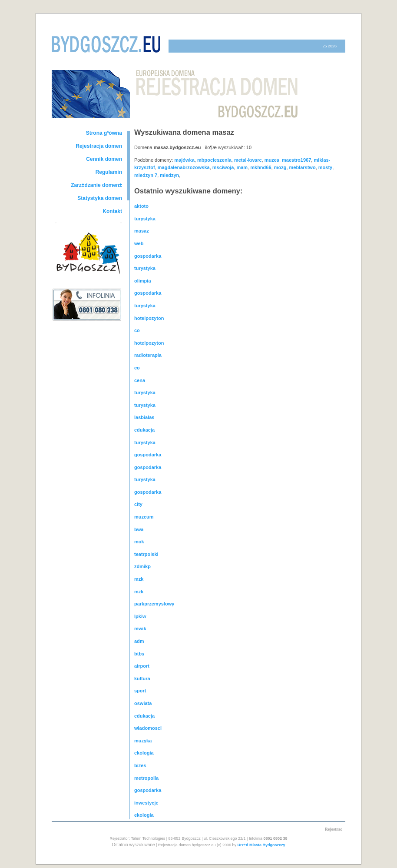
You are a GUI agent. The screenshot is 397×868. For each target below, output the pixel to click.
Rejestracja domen (99, 146)
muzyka (143, 741)
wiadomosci (148, 728)
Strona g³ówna (104, 133)
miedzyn (169, 175)
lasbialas (144, 417)
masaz (142, 231)
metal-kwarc (248, 160)
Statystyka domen (100, 198)
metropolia (146, 778)
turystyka (145, 219)
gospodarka (148, 256)
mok (139, 542)
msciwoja (223, 167)
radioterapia (148, 355)
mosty (325, 167)
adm (139, 641)
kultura (142, 678)
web (139, 243)
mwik (140, 629)
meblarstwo (303, 167)
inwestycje (146, 803)
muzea (272, 160)
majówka (184, 160)
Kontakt (112, 211)
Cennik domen (104, 159)
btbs (139, 654)
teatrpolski (146, 554)
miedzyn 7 (146, 175)
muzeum (144, 517)
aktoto (141, 206)
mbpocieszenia (214, 160)
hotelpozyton (149, 318)
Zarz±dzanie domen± (96, 185)
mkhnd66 (261, 167)
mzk (139, 579)
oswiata (143, 703)
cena (140, 380)
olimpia (143, 281)
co (137, 330)
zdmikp (142, 566)
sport (140, 691)
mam (242, 167)
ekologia (144, 753)
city (138, 504)
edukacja (144, 430)
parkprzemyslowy (154, 604)
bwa (139, 529)
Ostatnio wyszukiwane (134, 845)
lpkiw (140, 616)
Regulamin (109, 172)
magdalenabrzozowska (184, 167)
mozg (280, 167)
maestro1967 (296, 160)
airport (142, 666)
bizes (140, 765)
